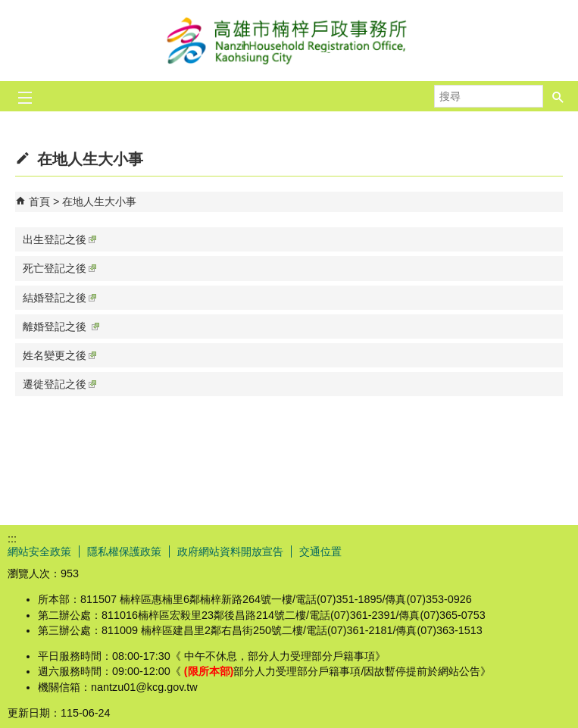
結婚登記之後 (59, 298)
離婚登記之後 (61, 327)
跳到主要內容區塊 (8, 8)
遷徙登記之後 (59, 384)
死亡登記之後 (59, 268)
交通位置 (320, 551)
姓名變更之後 (59, 355)
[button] (558, 96)
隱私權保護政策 (124, 551)
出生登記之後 (59, 239)
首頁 (39, 202)
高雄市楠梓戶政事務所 (289, 41)
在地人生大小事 (99, 202)
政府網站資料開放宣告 (230, 551)
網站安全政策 (39, 551)
